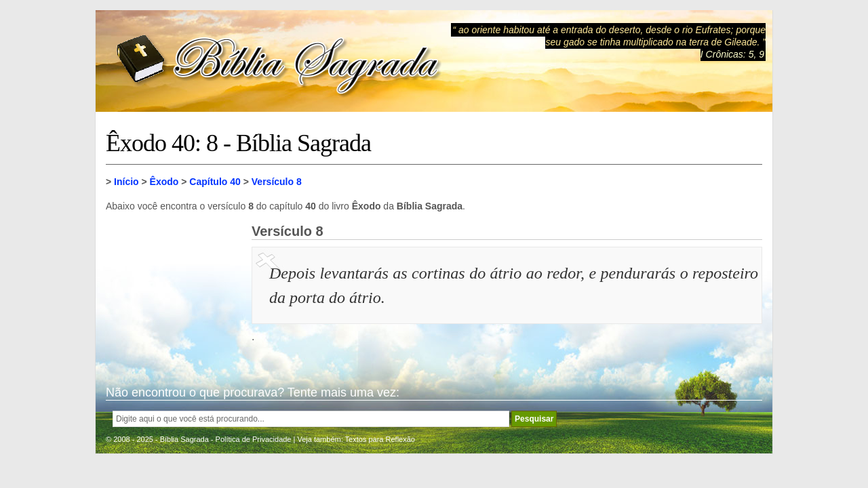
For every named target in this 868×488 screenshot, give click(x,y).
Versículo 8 (277, 182)
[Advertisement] (174, 291)
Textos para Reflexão (380, 439)
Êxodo (164, 182)
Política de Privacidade (254, 439)
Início (126, 182)
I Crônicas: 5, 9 (732, 54)
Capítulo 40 (215, 182)
